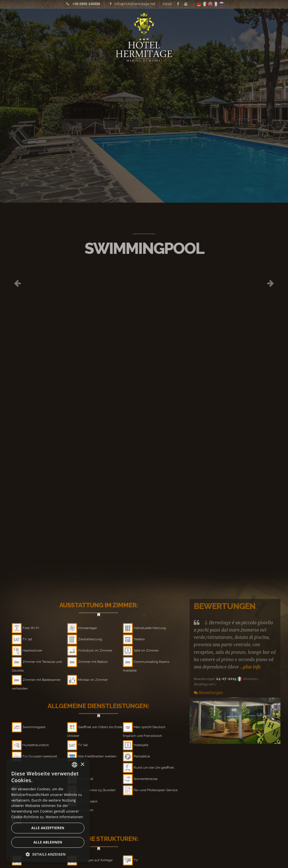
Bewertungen (208, 693)
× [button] (82, 765)
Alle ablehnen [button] (48, 842)
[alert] (48, 810)
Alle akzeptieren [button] (48, 828)
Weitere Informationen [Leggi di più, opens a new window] (64, 817)
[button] (48, 854)
